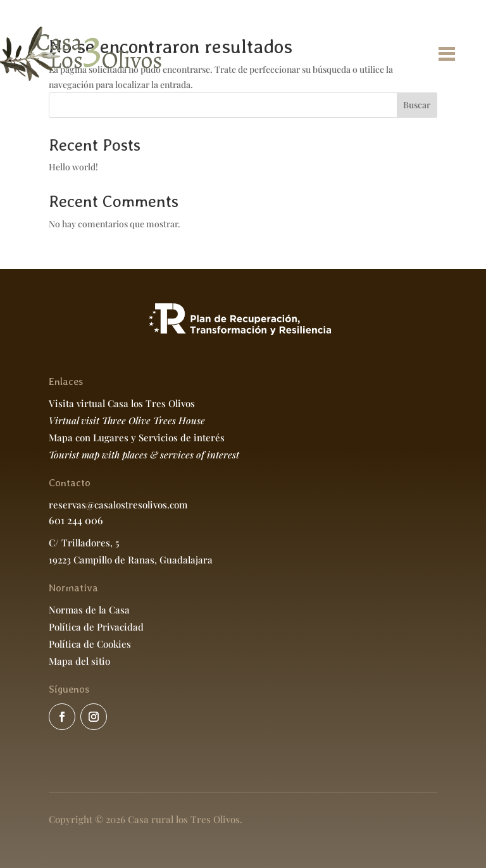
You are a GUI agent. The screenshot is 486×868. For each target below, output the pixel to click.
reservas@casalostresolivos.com (118, 505)
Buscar (417, 105)
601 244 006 (76, 520)
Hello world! (73, 167)
